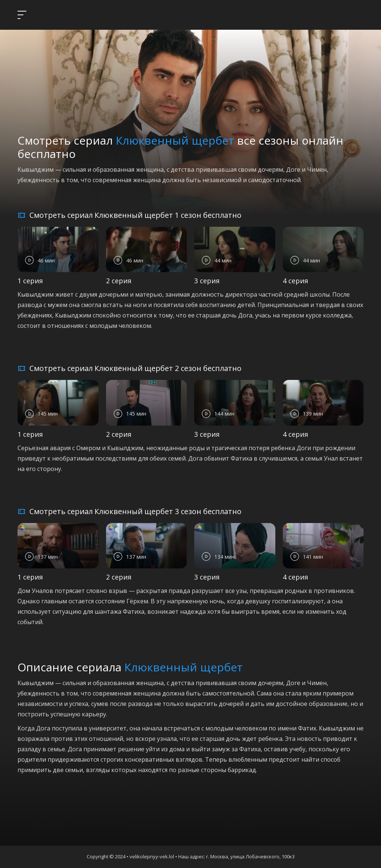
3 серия (207, 281)
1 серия (30, 281)
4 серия (295, 281)
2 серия (119, 281)
